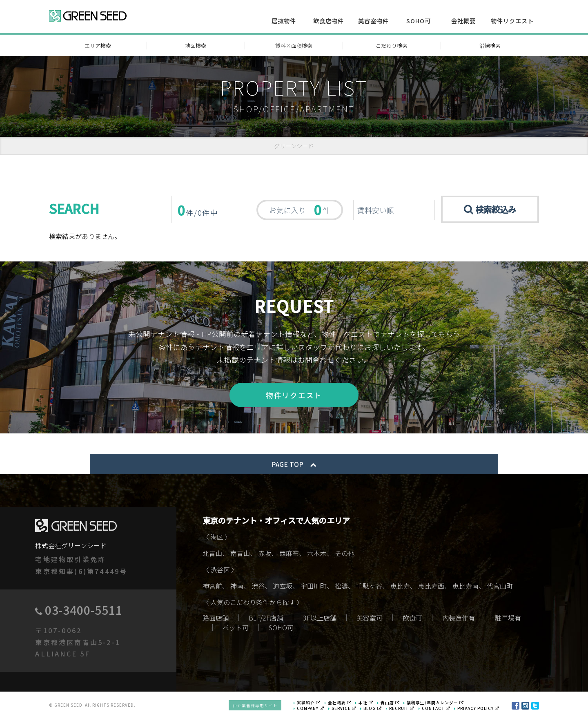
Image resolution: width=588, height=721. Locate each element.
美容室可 (370, 619)
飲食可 (412, 619)
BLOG (375, 710)
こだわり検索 (392, 46)
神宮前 (212, 587)
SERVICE (347, 710)
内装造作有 (459, 619)
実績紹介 (312, 704)
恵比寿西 (431, 587)
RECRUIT (404, 710)
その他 (345, 555)
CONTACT (437, 710)
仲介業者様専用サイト (259, 707)
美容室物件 (373, 21)
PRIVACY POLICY (479, 710)
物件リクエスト (512, 21)
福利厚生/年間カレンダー (439, 704)
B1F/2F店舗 (266, 619)
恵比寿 (400, 587)
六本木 (317, 555)
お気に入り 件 (300, 210)
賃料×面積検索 (294, 46)
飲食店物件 (329, 21)
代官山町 (500, 587)
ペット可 (236, 629)
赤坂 (265, 555)
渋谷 (258, 587)
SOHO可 (419, 21)
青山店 (393, 704)
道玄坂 (283, 587)
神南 (237, 587)
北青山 (212, 555)
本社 (370, 704)
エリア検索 (98, 46)
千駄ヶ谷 (369, 587)
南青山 (240, 555)
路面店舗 (216, 619)
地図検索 (196, 46)
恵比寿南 (465, 587)
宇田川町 (314, 587)
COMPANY (314, 710)
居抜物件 (284, 21)
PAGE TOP (294, 466)
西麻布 (289, 555)
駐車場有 (508, 619)
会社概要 (463, 21)
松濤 (341, 587)
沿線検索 (490, 46)
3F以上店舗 (320, 619)
